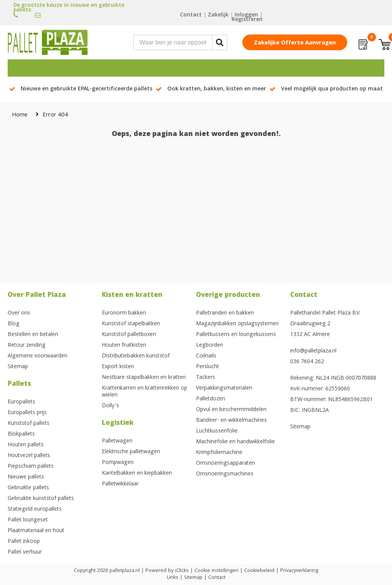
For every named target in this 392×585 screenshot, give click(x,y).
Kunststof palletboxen (129, 335)
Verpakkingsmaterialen (224, 388)
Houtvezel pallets (29, 456)
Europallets (21, 402)
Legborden (210, 346)
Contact (191, 15)
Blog (14, 324)
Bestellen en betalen (33, 335)
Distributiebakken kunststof (136, 356)
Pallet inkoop (24, 542)
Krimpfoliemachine (219, 453)
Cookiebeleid (259, 571)
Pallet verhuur (25, 552)
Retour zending (27, 346)
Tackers (206, 378)
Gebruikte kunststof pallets (41, 499)
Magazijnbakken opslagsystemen (237, 324)
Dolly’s (110, 406)
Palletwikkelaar (120, 484)
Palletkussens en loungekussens (236, 335)
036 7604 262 (307, 362)
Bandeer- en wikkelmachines (231, 421)
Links (173, 578)
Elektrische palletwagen (131, 452)
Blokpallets (21, 434)
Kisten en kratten (132, 296)
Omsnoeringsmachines (225, 474)
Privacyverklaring (299, 571)
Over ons (19, 313)
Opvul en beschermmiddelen (231, 410)
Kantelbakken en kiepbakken (137, 474)
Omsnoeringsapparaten (225, 464)
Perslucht (207, 367)
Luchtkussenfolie (217, 431)
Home (20, 115)
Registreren (247, 20)
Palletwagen (117, 441)
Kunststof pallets (29, 424)
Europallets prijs (27, 413)
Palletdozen (211, 399)
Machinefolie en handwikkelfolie (235, 442)
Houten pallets (26, 445)
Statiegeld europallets (35, 510)
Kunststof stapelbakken (131, 324)
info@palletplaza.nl (313, 351)
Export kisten (118, 367)
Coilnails (206, 356)
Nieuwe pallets (26, 477)
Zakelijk (218, 15)
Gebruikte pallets (28, 488)
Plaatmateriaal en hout (36, 531)
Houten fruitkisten (124, 346)
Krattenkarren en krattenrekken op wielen (145, 392)
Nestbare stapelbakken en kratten (144, 378)
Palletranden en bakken (225, 313)
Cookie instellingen (216, 571)
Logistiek (118, 424)
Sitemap (18, 367)
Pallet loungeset (28, 520)
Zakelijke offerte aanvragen (295, 43)
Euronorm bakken (124, 313)
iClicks (182, 571)
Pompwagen (118, 463)
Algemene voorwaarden (38, 356)
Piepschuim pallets (31, 467)
